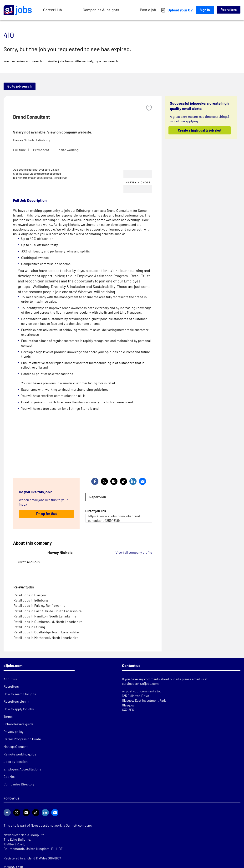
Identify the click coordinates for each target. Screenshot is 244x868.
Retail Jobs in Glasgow (30, 595)
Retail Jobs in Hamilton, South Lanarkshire (45, 616)
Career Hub (53, 10)
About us (10, 679)
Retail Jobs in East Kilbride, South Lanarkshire (48, 611)
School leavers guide (18, 724)
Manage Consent (16, 747)
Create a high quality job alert (199, 130)
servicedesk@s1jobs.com (140, 683)
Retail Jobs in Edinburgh (32, 600)
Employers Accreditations (22, 769)
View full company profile (134, 552)
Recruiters (229, 10)
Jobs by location (16, 762)
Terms (8, 717)
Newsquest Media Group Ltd (24, 835)
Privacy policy (13, 732)
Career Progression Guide (22, 739)
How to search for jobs (20, 694)
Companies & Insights (101, 10)
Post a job (148, 10)
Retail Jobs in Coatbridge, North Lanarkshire (46, 632)
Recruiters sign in (16, 701)
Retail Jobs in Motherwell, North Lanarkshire (46, 638)
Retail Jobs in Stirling (29, 627)
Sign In (205, 10)
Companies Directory (19, 784)
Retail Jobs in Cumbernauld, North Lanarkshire (48, 622)
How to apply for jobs (19, 709)
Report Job (98, 497)
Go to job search (20, 86)
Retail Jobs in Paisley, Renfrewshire (39, 605)
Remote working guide (20, 754)
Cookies (10, 777)
